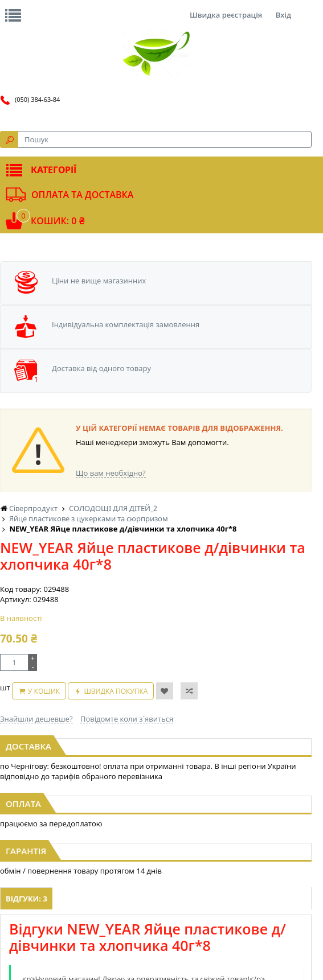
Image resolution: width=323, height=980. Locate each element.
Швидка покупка (116, 691)
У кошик (44, 691)
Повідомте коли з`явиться (127, 719)
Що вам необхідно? (111, 473)
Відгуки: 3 (26, 899)
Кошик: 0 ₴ (58, 221)
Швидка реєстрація (226, 15)
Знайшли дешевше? (36, 719)
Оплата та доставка (82, 195)
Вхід (283, 15)
